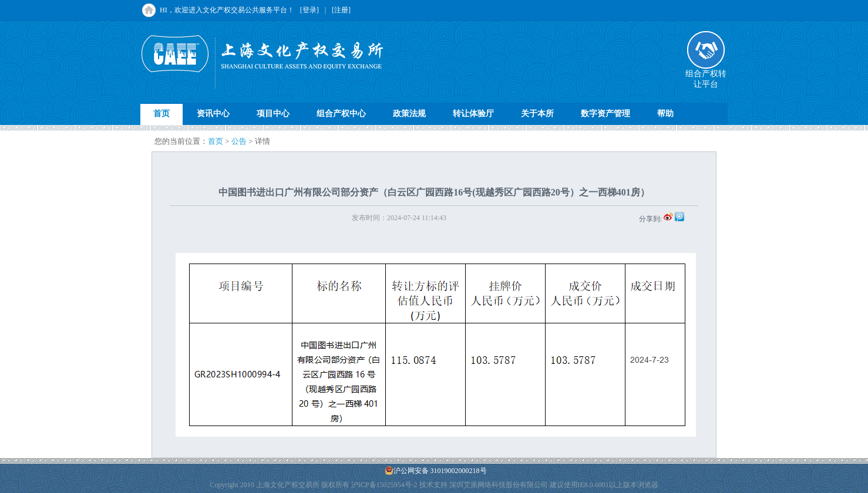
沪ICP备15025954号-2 (384, 485)
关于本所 (537, 114)
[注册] (341, 10)
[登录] (309, 10)
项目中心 (273, 114)
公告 (239, 141)
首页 (162, 114)
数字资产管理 (605, 114)
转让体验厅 (473, 114)
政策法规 (409, 114)
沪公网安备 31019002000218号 (436, 470)
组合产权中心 (341, 114)
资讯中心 (213, 114)
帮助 (665, 114)
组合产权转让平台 (706, 75)
